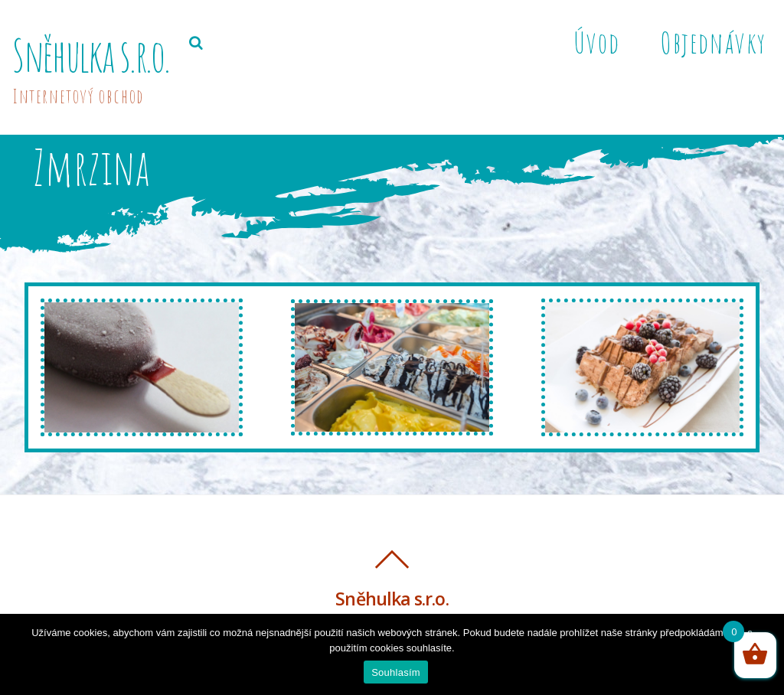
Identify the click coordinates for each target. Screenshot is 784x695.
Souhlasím (396, 672)
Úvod (596, 42)
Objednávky (713, 42)
